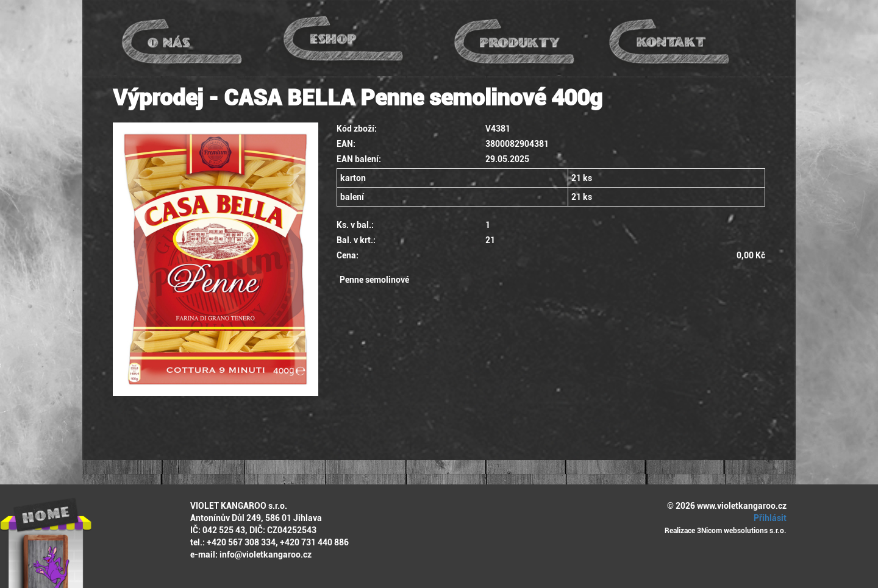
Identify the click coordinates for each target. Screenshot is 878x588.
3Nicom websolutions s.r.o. (742, 531)
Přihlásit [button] (768, 518)
